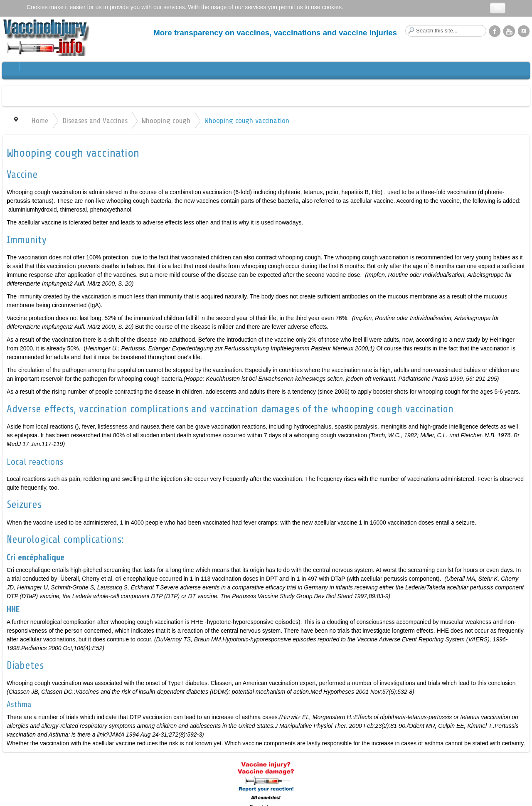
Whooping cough (166, 121)
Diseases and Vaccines (95, 121)
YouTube (509, 31)
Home (40, 121)
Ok (498, 8)
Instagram (524, 31)
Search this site (405, 25)
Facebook (495, 31)
